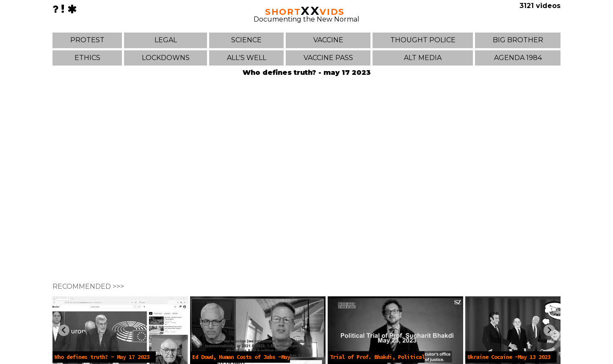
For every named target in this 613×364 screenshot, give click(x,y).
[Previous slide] (64, 330)
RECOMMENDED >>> (88, 286)
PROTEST (87, 40)
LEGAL (166, 40)
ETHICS (87, 58)
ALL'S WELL (247, 58)
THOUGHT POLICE (423, 40)
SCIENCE (246, 40)
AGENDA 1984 (518, 58)
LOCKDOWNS (166, 58)
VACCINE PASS (328, 58)
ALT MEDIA (423, 58)
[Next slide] (549, 330)
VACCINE (328, 40)
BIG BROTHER (518, 40)
